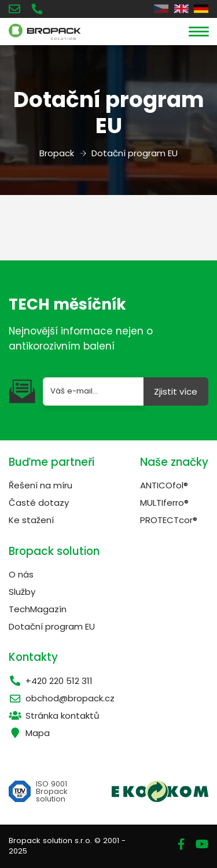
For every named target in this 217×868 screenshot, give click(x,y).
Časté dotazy (39, 503)
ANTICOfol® (164, 485)
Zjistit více (176, 391)
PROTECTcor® (169, 520)
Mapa (29, 733)
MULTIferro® (164, 503)
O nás (21, 574)
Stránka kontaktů (54, 716)
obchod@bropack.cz (62, 698)
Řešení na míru (41, 485)
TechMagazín (38, 609)
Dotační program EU (52, 626)
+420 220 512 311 (51, 681)
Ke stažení (31, 520)
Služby (22, 592)
